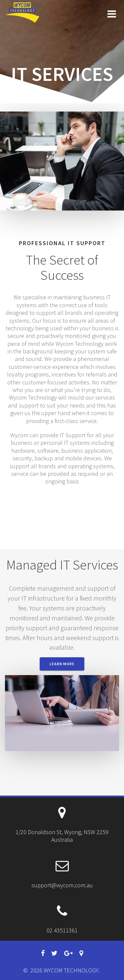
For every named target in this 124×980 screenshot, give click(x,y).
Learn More (62, 664)
